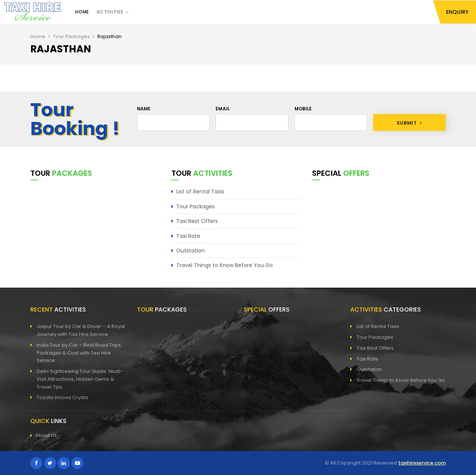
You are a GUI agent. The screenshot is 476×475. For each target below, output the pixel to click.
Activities (110, 12)
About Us (44, 436)
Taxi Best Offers (197, 221)
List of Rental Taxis (200, 191)
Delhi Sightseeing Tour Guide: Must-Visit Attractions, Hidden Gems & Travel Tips (80, 379)
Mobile (303, 109)
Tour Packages (71, 36)
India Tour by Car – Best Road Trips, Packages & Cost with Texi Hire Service (79, 353)
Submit (409, 123)
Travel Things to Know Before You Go (225, 265)
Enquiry (457, 12)
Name (144, 109)
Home (82, 12)
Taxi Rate (188, 236)
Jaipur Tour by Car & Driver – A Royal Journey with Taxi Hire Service (81, 330)
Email (223, 109)
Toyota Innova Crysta (62, 397)
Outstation (190, 251)
